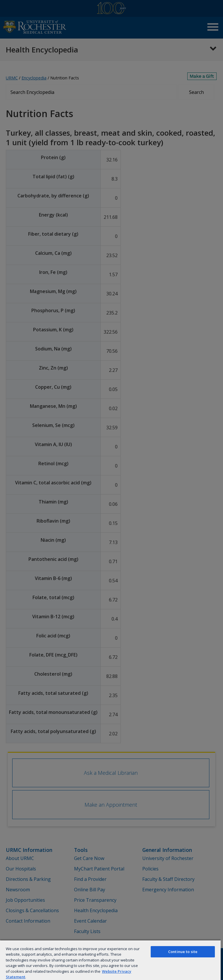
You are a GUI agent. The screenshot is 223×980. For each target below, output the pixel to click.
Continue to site (183, 952)
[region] (110, 960)
